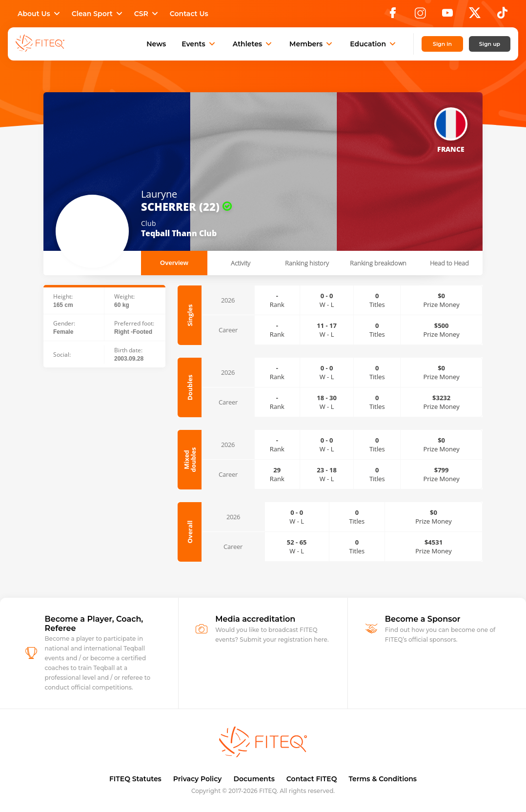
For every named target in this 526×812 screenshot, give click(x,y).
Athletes (253, 44)
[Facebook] (393, 16)
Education (374, 44)
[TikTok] (502, 16)
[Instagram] (420, 16)
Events (199, 44)
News (156, 44)
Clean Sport (98, 14)
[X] (475, 16)
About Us (40, 14)
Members (312, 44)
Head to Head (449, 263)
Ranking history (307, 263)
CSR (147, 14)
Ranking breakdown (378, 263)
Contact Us (189, 14)
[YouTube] (447, 16)
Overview (174, 263)
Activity (241, 263)
